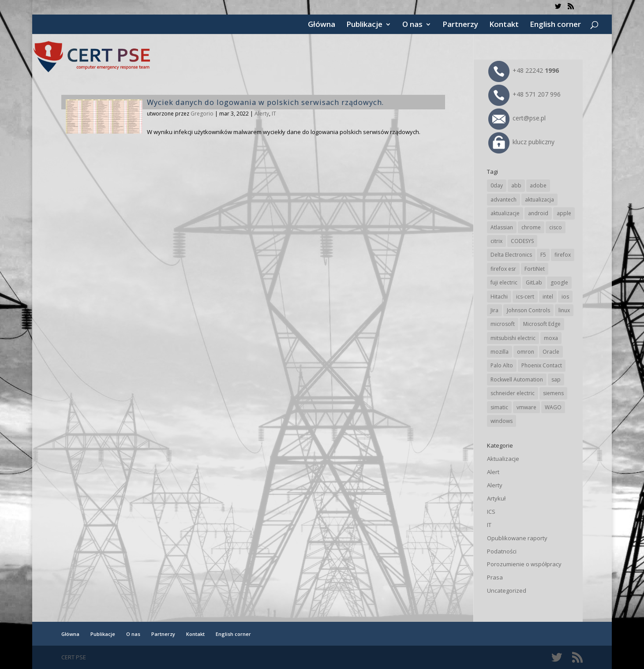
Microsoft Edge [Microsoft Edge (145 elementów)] (542, 324)
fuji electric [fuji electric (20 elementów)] (504, 282)
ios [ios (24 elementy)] (565, 297)
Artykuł (496, 498)
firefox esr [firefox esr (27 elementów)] (503, 269)
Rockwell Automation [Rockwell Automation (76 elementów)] (517, 379)
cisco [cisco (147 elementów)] (556, 227)
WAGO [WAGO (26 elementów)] (553, 407)
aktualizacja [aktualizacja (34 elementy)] (539, 200)
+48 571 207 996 (524, 94)
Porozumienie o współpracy (524, 564)
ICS (491, 512)
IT (274, 114)
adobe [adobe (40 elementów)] (538, 185)
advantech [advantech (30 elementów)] (504, 200)
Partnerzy (460, 25)
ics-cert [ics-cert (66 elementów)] (525, 297)
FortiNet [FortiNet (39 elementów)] (535, 269)
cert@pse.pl (517, 118)
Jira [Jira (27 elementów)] (494, 310)
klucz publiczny (521, 142)
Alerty (262, 114)
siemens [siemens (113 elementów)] (553, 393)
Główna (322, 25)
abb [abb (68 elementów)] (516, 185)
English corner (555, 25)
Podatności (502, 551)
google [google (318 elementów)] (559, 282)
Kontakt (504, 25)
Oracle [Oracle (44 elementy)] (551, 352)
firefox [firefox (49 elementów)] (563, 255)
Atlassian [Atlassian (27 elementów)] (502, 227)
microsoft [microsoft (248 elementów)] (503, 324)
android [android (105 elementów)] (538, 213)
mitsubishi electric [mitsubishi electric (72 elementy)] (513, 338)
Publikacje (364, 25)
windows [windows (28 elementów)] (502, 421)
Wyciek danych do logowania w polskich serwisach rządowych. (265, 102)
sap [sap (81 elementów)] (556, 379)
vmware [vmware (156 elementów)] (526, 407)
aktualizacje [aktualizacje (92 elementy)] (505, 213)
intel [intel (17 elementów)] (548, 297)
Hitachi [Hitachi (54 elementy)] (499, 297)
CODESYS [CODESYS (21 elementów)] (522, 241)
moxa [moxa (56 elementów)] (551, 338)
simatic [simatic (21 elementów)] (499, 407)
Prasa (495, 577)
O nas (412, 25)
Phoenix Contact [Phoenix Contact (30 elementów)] (542, 365)
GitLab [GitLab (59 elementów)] (534, 282)
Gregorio (202, 114)
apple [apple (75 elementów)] (564, 213)
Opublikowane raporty (517, 538)
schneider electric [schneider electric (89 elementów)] (513, 393)
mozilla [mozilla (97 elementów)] (500, 352)
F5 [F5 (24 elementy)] (543, 255)
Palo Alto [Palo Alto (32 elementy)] (502, 365)
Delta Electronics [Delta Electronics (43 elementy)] (511, 255)
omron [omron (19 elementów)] (526, 352)
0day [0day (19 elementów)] (497, 185)
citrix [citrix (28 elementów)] (496, 241)
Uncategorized (507, 591)
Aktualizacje (503, 459)
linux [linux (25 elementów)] (564, 310)
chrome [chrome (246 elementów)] (531, 227)
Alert (493, 472)
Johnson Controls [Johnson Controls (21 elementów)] (528, 310)
